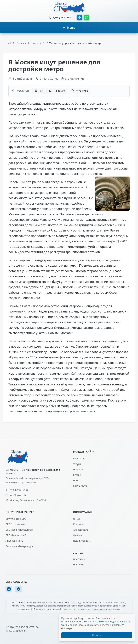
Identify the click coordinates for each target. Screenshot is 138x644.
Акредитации (81, 530)
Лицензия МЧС (14, 541)
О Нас (76, 519)
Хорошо (97, 635)
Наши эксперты (82, 541)
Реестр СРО (80, 458)
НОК (76, 480)
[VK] (9, 589)
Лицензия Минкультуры (19, 546)
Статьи (77, 475)
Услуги (77, 464)
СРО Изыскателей (16, 535)
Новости (78, 469)
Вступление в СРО (16, 519)
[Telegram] (19, 589)
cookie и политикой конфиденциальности (106, 621)
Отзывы (78, 535)
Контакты (79, 524)
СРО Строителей (15, 524)
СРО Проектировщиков (19, 530)
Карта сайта (80, 486)
